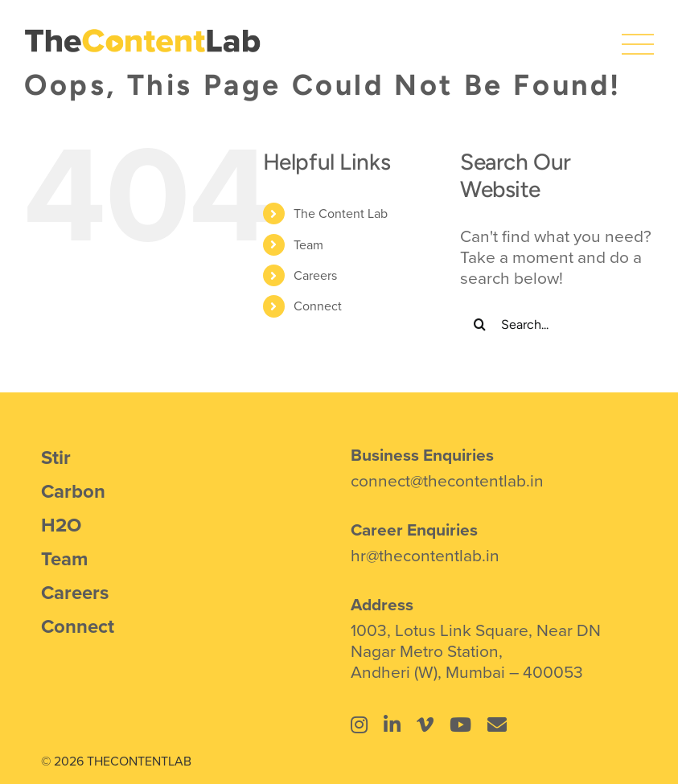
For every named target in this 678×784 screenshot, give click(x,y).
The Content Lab (341, 213)
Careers (315, 275)
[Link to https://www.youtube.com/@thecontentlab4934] (460, 724)
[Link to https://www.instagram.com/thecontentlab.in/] (359, 724)
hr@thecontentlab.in (425, 555)
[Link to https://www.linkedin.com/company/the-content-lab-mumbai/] (392, 724)
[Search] (480, 324)
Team (308, 244)
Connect (318, 306)
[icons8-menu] (638, 36)
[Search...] (557, 324)
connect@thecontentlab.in (447, 480)
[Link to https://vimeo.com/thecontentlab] (425, 724)
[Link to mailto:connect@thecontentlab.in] (497, 724)
